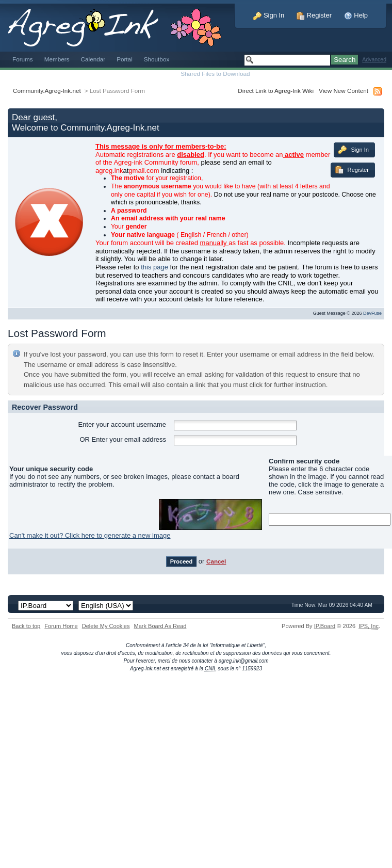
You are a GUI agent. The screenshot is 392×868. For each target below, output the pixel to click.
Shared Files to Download (215, 74)
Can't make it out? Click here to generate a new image (90, 535)
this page (154, 267)
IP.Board (325, 626)
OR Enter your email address (123, 439)
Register (314, 15)
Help (356, 15)
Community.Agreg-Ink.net (47, 91)
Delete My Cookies (106, 626)
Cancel (216, 561)
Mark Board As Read (160, 626)
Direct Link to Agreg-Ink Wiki (276, 91)
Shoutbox (157, 59)
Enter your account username (122, 424)
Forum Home (61, 626)
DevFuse (372, 313)
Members (57, 59)
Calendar (93, 59)
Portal (125, 59)
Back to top (26, 626)
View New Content (344, 91)
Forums (23, 59)
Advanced (374, 60)
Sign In (269, 15)
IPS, (369, 626)
